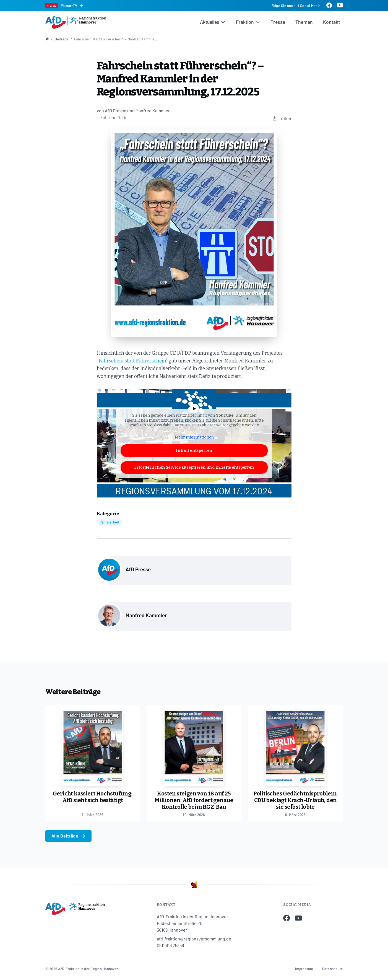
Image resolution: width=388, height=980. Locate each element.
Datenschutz (333, 969)
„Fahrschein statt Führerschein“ (132, 361)
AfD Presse (138, 569)
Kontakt (331, 22)
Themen (304, 22)
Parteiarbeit (110, 522)
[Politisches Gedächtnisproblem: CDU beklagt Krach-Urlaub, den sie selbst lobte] (295, 746)
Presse (278, 22)
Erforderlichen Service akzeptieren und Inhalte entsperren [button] (194, 467)
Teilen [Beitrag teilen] (282, 118)
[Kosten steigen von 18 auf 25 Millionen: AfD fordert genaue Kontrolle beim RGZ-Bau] (194, 746)
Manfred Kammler (146, 615)
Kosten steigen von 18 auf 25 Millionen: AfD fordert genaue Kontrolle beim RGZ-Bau (194, 800)
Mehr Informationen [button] (194, 438)
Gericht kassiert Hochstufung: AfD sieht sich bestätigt (93, 797)
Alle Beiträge (68, 836)
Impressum (304, 969)
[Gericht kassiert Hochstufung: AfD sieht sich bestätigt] (93, 746)
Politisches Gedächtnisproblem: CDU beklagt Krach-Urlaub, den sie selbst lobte (295, 800)
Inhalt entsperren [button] (194, 451)
